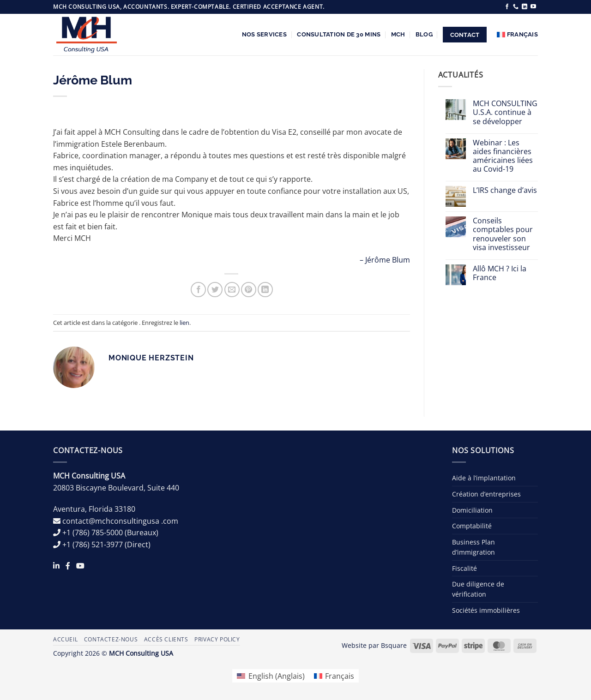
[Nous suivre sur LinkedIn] (525, 7)
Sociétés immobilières (486, 610)
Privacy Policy (217, 639)
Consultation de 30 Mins (339, 34)
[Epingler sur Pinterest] (249, 290)
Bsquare (394, 645)
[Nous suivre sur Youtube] (533, 7)
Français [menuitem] (340, 676)
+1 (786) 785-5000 (93, 532)
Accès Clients (166, 639)
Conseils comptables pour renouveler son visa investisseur (503, 234)
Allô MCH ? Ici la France (500, 273)
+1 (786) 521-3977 (93, 544)
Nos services (264, 34)
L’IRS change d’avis (505, 190)
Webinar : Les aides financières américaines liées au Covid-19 (503, 156)
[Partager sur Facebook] (198, 290)
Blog (424, 34)
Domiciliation (472, 510)
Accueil (65, 639)
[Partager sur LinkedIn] (265, 290)
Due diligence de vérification (478, 589)
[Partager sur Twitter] (215, 290)
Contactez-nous (111, 639)
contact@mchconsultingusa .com (120, 521)
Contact (465, 35)
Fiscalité (464, 568)
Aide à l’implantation (484, 478)
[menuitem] (517, 35)
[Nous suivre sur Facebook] (507, 7)
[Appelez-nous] (516, 7)
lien (184, 323)
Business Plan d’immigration (473, 547)
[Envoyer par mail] (232, 290)
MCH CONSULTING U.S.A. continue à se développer (505, 113)
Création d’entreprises (486, 494)
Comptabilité (472, 526)
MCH (398, 34)
